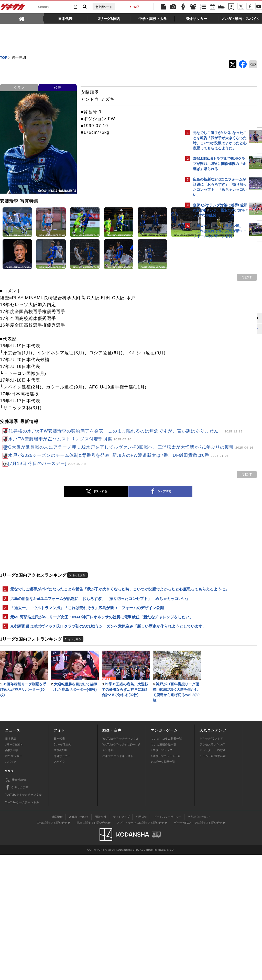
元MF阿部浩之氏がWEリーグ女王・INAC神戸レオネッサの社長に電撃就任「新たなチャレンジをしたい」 (90, 684)
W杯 (136, 7)
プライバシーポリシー (168, 942)
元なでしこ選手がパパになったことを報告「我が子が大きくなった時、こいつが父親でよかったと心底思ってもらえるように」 (91, 645)
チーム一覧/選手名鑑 (213, 881)
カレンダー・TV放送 (213, 875)
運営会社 (101, 942)
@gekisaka (15, 905)
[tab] (22, 18)
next (162, 310)
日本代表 (11, 864)
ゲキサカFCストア (211, 864)
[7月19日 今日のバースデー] (47, 516)
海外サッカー (14, 881)
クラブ (19, 88)
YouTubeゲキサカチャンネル (121, 864)
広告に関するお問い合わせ (53, 948)
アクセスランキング (212, 870)
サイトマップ (121, 942)
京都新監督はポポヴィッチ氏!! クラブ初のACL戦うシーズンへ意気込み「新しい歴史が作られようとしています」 (91, 700)
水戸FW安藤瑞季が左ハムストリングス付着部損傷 (70, 478)
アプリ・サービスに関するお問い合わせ (142, 948)
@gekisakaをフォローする (214, 318)
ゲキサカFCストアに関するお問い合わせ (200, 948)
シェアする (118, 544)
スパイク (11, 887)
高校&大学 (12, 875)
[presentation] (22, 18)
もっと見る (79, 628)
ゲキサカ (13, 8)
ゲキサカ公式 (17, 913)
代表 (58, 88)
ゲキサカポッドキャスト (118, 881)
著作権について (79, 942)
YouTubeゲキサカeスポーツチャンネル (121, 873)
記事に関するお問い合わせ (94, 948)
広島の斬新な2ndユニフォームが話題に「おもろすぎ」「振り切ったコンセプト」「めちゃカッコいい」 (90, 660)
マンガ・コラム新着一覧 (166, 864)
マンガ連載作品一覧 (164, 870)
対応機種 (57, 942)
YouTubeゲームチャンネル (22, 928)
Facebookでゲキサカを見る (214, 329)
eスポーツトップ (162, 875)
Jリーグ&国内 (14, 870)
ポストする (54, 544)
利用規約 (141, 942)
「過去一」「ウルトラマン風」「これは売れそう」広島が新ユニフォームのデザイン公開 (87, 672)
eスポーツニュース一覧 (166, 881)
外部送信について (199, 942)
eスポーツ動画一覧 (163, 887)
